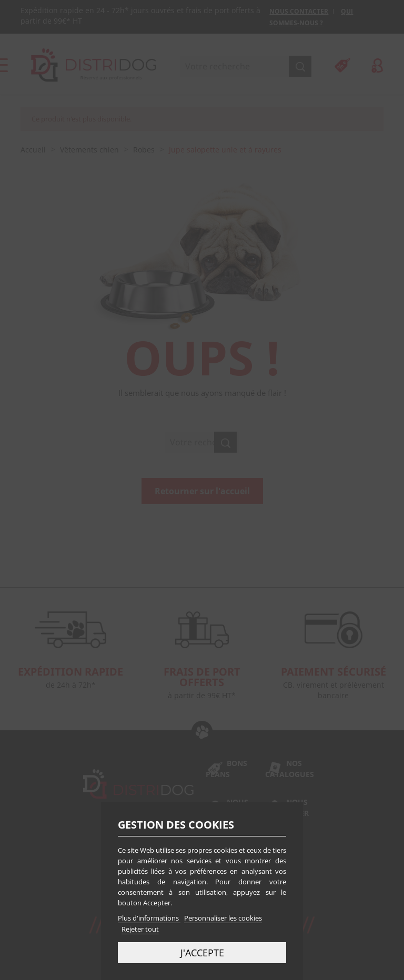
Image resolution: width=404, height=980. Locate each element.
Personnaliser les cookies (223, 918)
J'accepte (202, 952)
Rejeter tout (140, 929)
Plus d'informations (149, 918)
